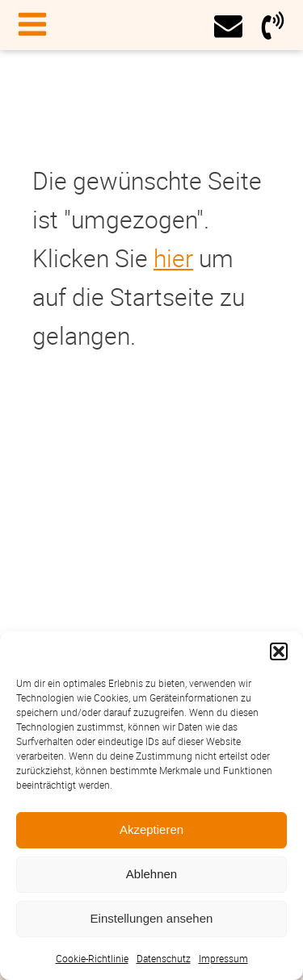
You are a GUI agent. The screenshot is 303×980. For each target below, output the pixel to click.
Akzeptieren (151, 829)
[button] (279, 651)
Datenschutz (164, 958)
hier (173, 258)
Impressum (223, 958)
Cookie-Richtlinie (92, 958)
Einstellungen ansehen (152, 918)
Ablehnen (151, 874)
